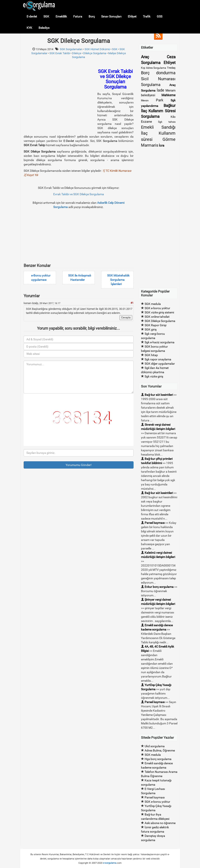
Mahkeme (168, 95)
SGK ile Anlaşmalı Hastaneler (80, 278)
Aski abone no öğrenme (160, 823)
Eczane (146, 122)
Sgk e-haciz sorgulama (160, 342)
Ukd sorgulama (155, 746)
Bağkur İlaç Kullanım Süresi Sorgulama (158, 111)
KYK (29, 28)
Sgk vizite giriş (154, 376)
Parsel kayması (155, 523)
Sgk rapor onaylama (158, 359)
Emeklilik (61, 16)
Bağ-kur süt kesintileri (159, 395)
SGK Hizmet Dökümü (97, 49)
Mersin (145, 100)
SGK (46, 16)
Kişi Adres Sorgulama (154, 68)
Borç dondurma (158, 73)
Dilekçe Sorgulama (95, 53)
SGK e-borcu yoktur (157, 308)
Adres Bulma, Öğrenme (160, 750)
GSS (160, 16)
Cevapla (126, 317)
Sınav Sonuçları (111, 16)
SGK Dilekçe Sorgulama (160, 321)
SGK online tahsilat (157, 317)
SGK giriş (151, 329)
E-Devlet (69, 141)
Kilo (173, 117)
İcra (162, 146)
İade (160, 90)
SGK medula (153, 304)
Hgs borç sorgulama (158, 759)
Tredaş (171, 68)
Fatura (78, 16)
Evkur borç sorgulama (159, 587)
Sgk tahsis (167, 122)
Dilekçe (77, 53)
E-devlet (32, 16)
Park (160, 100)
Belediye (44, 28)
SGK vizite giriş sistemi (159, 312)
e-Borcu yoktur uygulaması (41, 278)
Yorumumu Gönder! (79, 465)
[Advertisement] (59, 99)
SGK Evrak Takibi (60, 53)
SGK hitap (151, 355)
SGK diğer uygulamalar (160, 364)
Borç (92, 16)
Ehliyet (132, 16)
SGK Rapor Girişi (155, 325)
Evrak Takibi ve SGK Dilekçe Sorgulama (79, 194)
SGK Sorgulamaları (71, 49)
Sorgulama (110, 141)
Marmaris (150, 145)
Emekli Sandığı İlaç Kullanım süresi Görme (158, 133)
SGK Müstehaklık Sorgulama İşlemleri (118, 280)
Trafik (147, 16)
